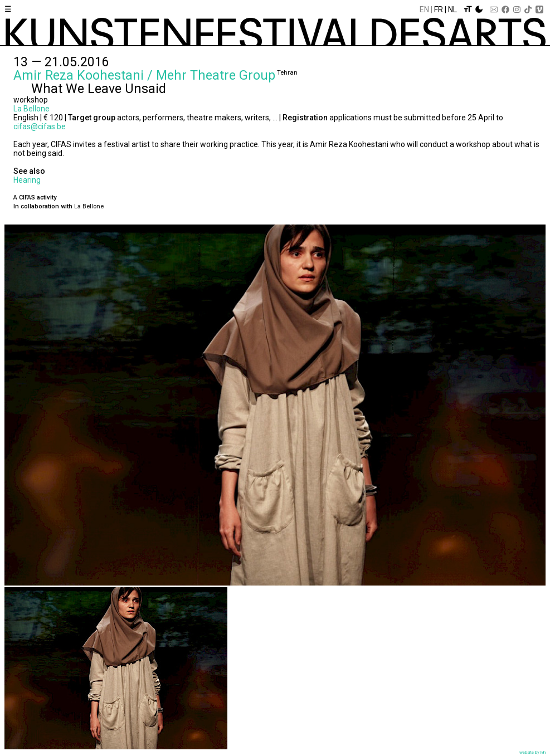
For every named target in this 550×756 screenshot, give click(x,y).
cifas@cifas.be (40, 126)
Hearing (27, 180)
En (424, 9)
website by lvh (532, 752)
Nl (452, 9)
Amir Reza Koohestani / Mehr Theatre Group (144, 75)
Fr (439, 9)
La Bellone (31, 109)
